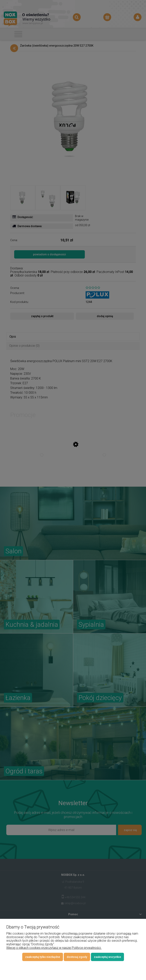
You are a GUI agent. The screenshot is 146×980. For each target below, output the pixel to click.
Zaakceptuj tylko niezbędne (43, 957)
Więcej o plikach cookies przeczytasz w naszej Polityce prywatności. (54, 948)
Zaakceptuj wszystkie (107, 957)
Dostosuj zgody (77, 957)
